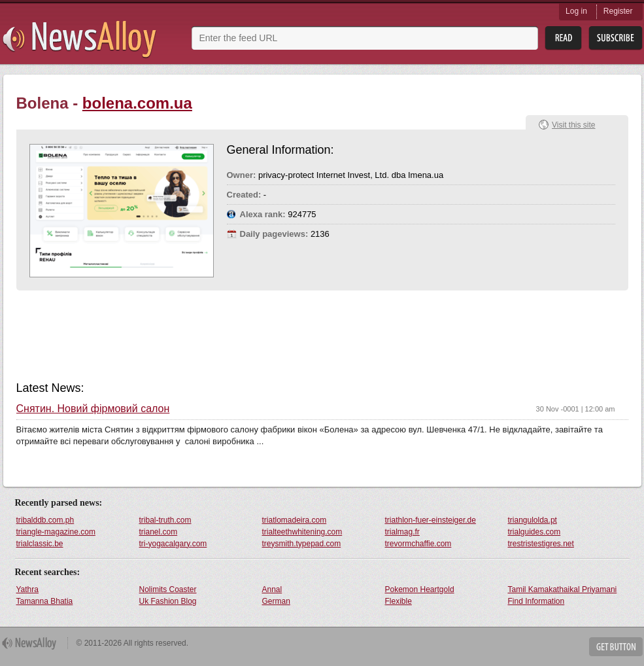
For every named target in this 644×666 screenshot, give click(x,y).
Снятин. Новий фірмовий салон (93, 409)
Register (618, 11)
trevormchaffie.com (418, 544)
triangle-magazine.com (56, 532)
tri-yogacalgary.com (173, 544)
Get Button (616, 647)
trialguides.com (534, 532)
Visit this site (573, 125)
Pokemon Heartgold (420, 589)
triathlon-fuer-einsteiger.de (431, 520)
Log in (576, 11)
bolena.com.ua (137, 103)
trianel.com (159, 532)
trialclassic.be (40, 544)
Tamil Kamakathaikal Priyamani (563, 589)
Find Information (536, 601)
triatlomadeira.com (295, 520)
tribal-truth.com (165, 520)
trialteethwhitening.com (302, 532)
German (276, 601)
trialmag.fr (402, 532)
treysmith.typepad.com (302, 544)
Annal (272, 589)
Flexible (398, 601)
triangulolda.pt (533, 520)
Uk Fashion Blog (168, 601)
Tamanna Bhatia (45, 601)
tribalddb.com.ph (45, 520)
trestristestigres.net (541, 544)
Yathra (27, 589)
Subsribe (616, 38)
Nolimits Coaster (168, 589)
